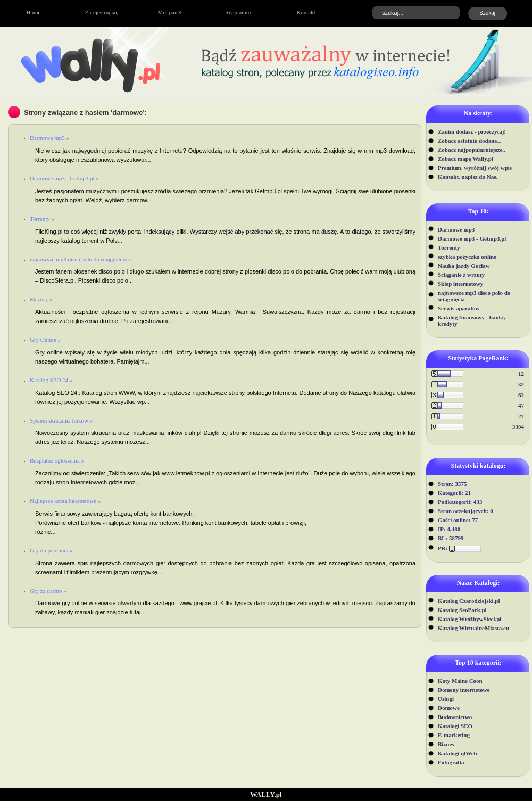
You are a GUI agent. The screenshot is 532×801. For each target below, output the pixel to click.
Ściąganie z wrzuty (461, 275)
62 (521, 395)
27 (521, 416)
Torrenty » (42, 219)
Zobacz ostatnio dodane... (470, 141)
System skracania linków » (61, 420)
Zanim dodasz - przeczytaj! (472, 131)
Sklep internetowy (460, 284)
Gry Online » (45, 340)
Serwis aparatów (459, 308)
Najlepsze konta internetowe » (65, 501)
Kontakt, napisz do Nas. (468, 177)
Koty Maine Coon (460, 681)
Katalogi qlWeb (458, 753)
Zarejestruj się (102, 12)
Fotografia (451, 762)
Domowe (449, 708)
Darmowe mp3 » (49, 138)
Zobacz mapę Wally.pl (465, 159)
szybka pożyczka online (467, 257)
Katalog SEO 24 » (51, 380)
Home (34, 12)
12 (521, 374)
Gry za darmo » (48, 591)
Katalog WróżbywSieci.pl (469, 619)
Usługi (446, 699)
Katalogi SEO (455, 726)
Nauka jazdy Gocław (464, 266)
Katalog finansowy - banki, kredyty (472, 320)
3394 (518, 427)
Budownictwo (455, 717)
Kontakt (306, 12)
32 (521, 384)
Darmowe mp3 (456, 229)
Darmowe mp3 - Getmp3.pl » (64, 178)
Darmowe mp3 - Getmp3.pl (472, 238)
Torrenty (449, 247)
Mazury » (41, 299)
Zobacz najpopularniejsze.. (472, 150)
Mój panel (170, 12)
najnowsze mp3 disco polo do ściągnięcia (474, 296)
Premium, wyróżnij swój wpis (475, 168)
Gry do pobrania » (51, 550)
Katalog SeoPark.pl (462, 610)
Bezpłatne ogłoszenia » (57, 460)
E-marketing (454, 735)
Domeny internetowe (464, 690)
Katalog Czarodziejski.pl (469, 601)
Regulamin (238, 12)
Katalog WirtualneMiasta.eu (473, 628)
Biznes (446, 744)
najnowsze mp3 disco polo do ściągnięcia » (81, 259)
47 (521, 406)
